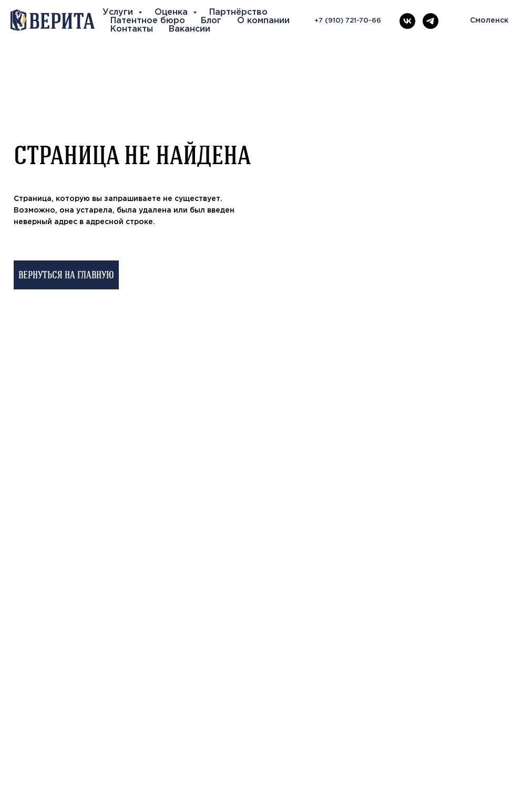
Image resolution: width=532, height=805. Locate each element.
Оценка (172, 12)
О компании (263, 21)
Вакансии (190, 29)
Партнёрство (238, 12)
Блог (211, 21)
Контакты (132, 29)
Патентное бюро (148, 21)
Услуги (119, 12)
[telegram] (431, 21)
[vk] (407, 21)
